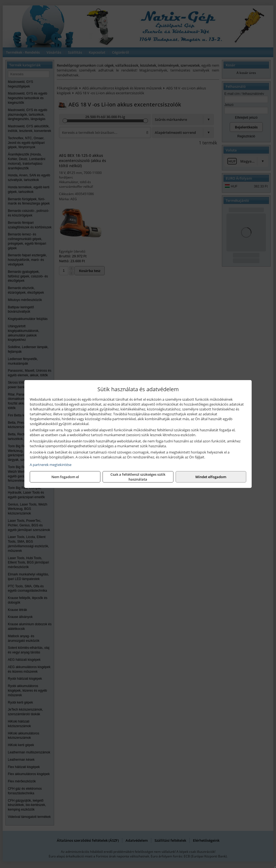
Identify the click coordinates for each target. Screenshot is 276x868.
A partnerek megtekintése (51, 465)
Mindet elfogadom (211, 477)
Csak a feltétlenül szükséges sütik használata (138, 477)
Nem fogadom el (65, 477)
